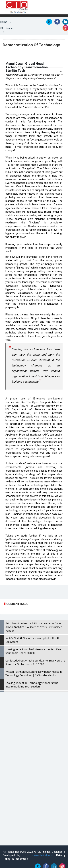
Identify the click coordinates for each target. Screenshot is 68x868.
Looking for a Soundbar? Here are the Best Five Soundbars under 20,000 (33, 651)
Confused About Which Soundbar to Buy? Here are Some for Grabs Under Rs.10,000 (35, 662)
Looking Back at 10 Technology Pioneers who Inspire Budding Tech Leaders (32, 685)
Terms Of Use (20, 859)
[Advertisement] (29, 593)
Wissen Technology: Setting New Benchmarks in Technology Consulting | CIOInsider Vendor (34, 673)
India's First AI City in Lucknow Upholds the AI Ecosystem (32, 640)
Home (4, 22)
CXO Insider (7, 28)
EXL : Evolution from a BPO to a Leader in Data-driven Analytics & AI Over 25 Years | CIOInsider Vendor (34, 627)
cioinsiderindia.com (42, 855)
